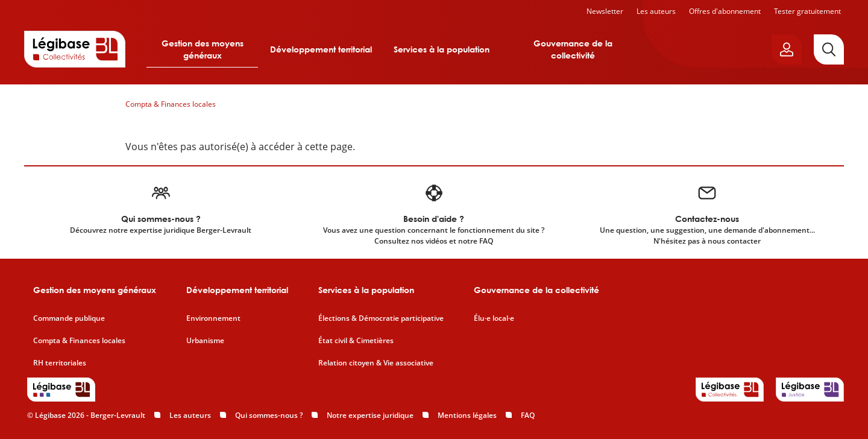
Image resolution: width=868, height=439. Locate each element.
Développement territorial (321, 49)
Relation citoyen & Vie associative (376, 363)
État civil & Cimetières (356, 341)
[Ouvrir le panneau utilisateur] (787, 49)
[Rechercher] (829, 49)
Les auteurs (656, 11)
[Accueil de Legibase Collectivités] (75, 49)
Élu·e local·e (494, 318)
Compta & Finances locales (171, 104)
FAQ (528, 415)
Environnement (213, 318)
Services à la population (442, 49)
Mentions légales (467, 415)
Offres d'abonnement (725, 11)
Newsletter (605, 11)
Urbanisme (205, 341)
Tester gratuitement (807, 11)
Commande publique (69, 318)
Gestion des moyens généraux (203, 49)
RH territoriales (60, 363)
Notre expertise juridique (370, 415)
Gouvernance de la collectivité (573, 49)
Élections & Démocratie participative (381, 318)
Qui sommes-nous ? (269, 415)
